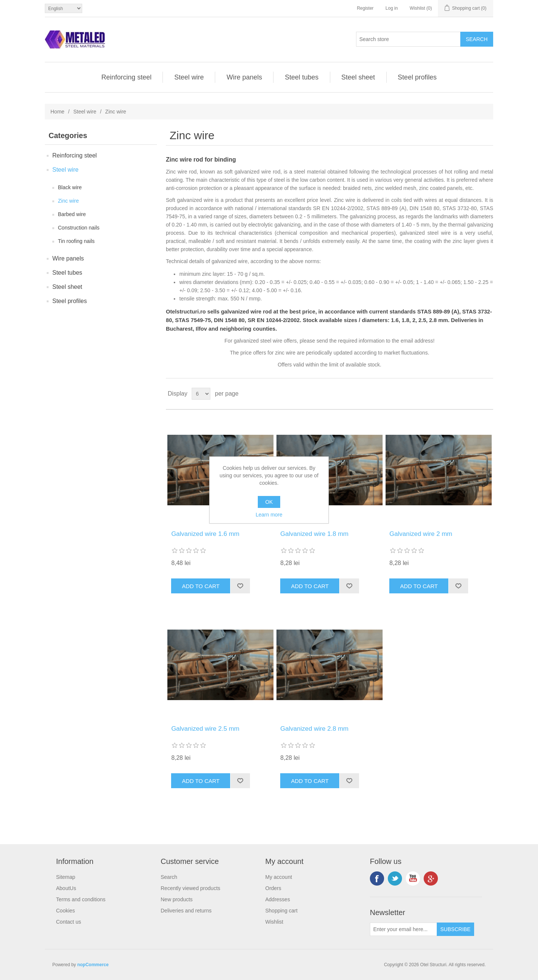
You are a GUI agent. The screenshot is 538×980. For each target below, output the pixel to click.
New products (177, 899)
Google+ (431, 878)
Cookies (66, 911)
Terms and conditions (81, 899)
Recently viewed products (191, 888)
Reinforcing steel (126, 77)
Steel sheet (358, 77)
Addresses (278, 899)
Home (57, 112)
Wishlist (274, 922)
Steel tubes (302, 77)
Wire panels (244, 77)
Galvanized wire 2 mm (421, 534)
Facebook (377, 878)
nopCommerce (93, 965)
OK (269, 502)
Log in (392, 8)
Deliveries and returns (186, 911)
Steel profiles (417, 77)
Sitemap (66, 877)
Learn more (269, 515)
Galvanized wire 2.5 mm (205, 729)
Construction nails (79, 228)
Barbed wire (72, 214)
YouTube (413, 878)
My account (279, 877)
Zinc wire (68, 201)
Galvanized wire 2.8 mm (314, 729)
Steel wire (189, 77)
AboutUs (66, 888)
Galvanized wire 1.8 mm (314, 534)
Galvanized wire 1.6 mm (205, 534)
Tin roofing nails (76, 241)
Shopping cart (281, 911)
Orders (273, 888)
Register (365, 8)
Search (169, 877)
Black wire (70, 187)
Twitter (395, 878)
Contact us (69, 922)
